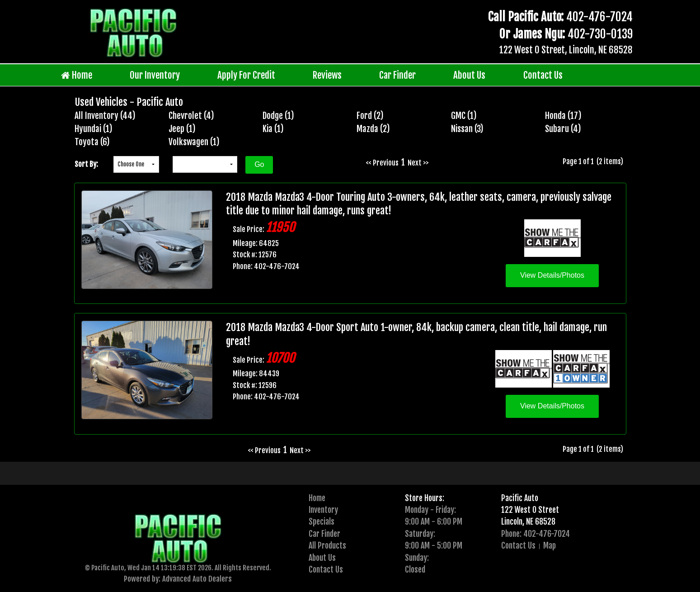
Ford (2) (370, 116)
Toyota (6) (92, 142)
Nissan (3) (467, 129)
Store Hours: (425, 498)
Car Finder (397, 75)
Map (550, 545)
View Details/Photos (552, 275)
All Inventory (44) (105, 116)
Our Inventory (155, 75)
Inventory (323, 510)
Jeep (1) (182, 129)
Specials (322, 521)
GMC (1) (464, 116)
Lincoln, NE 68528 (528, 521)
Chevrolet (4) (191, 116)
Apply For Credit (246, 75)
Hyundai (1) (94, 129)
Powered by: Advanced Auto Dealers (178, 579)
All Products (327, 545)
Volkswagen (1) (194, 142)
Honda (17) (563, 116)
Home (77, 75)
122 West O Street (530, 510)
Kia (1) (273, 129)
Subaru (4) (563, 129)
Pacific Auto (520, 498)
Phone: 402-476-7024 (536, 534)
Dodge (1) (278, 116)
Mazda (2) (373, 129)
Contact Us (543, 75)
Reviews (327, 75)
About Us (469, 75)
